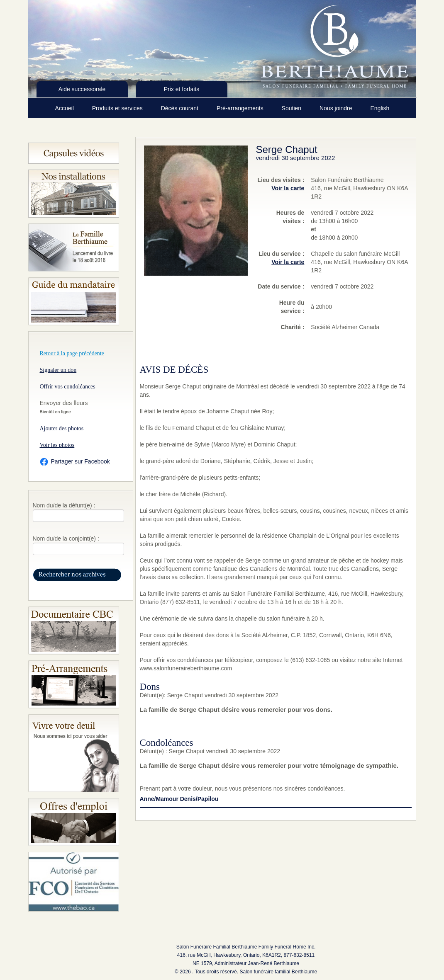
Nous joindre (337, 108)
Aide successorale (82, 89)
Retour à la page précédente (72, 353)
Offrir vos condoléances (68, 387)
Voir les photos (57, 445)
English (380, 108)
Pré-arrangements (241, 108)
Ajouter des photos (62, 428)
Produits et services (118, 108)
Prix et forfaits (182, 89)
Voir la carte (288, 188)
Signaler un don (58, 370)
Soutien (292, 108)
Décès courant (181, 108)
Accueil (65, 108)
